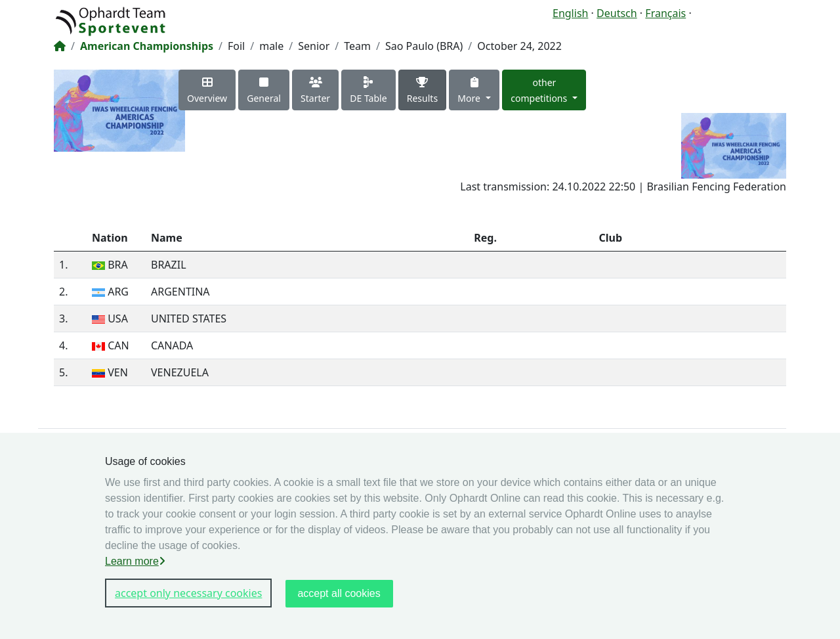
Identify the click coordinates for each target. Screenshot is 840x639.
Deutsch (617, 13)
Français (665, 13)
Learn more (135, 561)
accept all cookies (339, 593)
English (570, 13)
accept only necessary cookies (188, 593)
